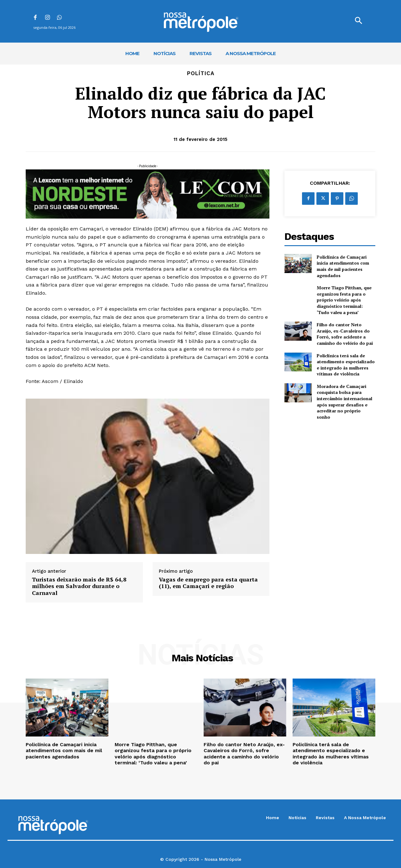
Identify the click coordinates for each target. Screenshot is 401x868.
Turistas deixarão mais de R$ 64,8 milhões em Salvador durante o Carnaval (79, 586)
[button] (358, 21)
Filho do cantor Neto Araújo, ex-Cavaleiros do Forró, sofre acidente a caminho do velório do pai (345, 334)
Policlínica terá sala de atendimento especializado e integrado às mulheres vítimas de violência (346, 365)
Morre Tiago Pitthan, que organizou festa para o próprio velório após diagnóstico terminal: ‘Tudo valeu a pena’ (344, 300)
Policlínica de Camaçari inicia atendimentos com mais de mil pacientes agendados (343, 266)
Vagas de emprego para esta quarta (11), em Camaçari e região (208, 583)
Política (201, 73)
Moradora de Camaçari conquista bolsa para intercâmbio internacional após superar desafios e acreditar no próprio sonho (344, 402)
